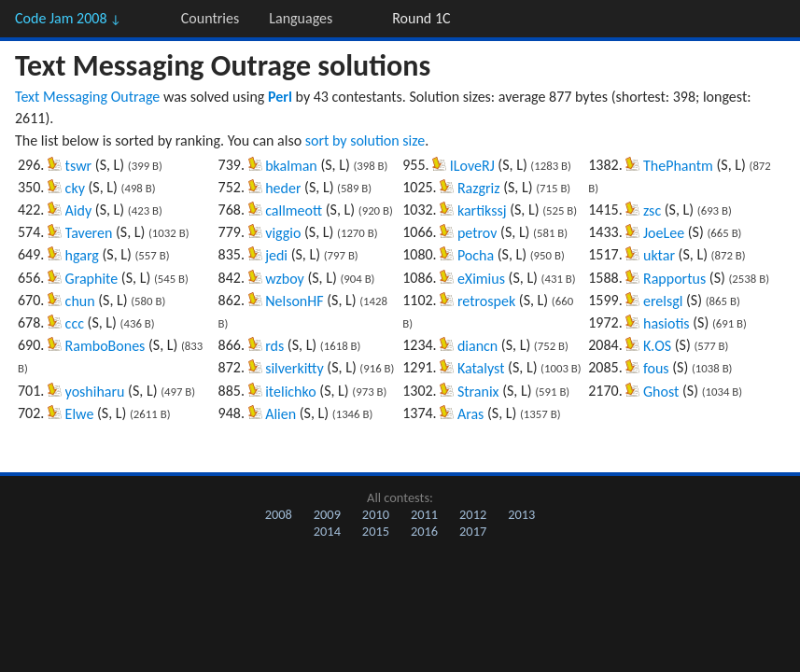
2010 (376, 514)
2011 (424, 514)
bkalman (291, 166)
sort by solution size (365, 140)
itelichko (291, 392)
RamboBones (105, 346)
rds (274, 346)
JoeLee (664, 233)
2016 (424, 531)
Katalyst (481, 368)
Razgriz (479, 188)
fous (656, 368)
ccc (75, 323)
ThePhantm (678, 166)
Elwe (80, 414)
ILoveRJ (472, 166)
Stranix (478, 392)
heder (283, 188)
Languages (301, 18)
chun (80, 301)
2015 (376, 531)
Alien (281, 414)
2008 (279, 514)
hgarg (82, 255)
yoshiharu (95, 392)
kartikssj (482, 210)
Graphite (92, 279)
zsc (652, 210)
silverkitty (295, 368)
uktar (659, 255)
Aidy (79, 210)
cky (75, 188)
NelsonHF (294, 301)
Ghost (661, 392)
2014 (327, 531)
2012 (473, 514)
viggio (283, 233)
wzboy (285, 279)
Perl (280, 97)
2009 (327, 514)
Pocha (476, 255)
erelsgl (663, 301)
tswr (79, 166)
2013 (521, 514)
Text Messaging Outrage (87, 97)
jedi (276, 255)
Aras (470, 414)
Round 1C (421, 18)
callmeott (294, 210)
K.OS (657, 346)
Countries (210, 18)
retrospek (486, 301)
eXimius (481, 279)
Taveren (89, 233)
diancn (477, 346)
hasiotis (667, 323)
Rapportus (674, 279)
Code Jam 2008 (68, 18)
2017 (473, 531)
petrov (477, 233)
